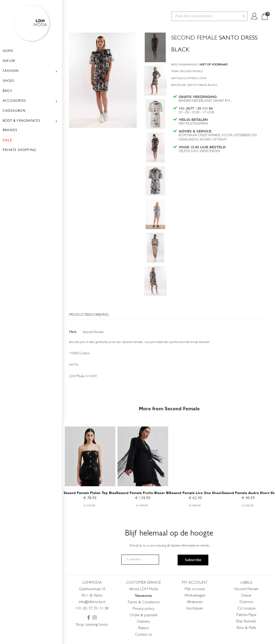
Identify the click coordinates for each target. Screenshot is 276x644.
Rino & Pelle (246, 628)
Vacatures (143, 596)
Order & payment (144, 615)
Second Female (246, 589)
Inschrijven (195, 609)
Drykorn (246, 602)
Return (144, 628)
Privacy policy (144, 609)
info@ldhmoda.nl (92, 602)
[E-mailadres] (140, 560)
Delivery (143, 622)
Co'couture (246, 609)
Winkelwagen (195, 596)
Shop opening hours (92, 625)
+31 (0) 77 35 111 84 (92, 609)
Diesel (246, 596)
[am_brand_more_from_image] (90, 452)
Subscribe (193, 560)
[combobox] (210, 8)
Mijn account (195, 589)
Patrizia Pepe (246, 615)
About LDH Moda (144, 589)
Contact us (143, 635)
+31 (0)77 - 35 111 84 (196, 103)
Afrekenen (195, 602)
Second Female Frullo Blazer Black (146, 492)
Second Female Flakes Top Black (91, 492)
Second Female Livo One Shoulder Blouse (204, 492)
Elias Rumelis (246, 622)
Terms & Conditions (144, 603)
